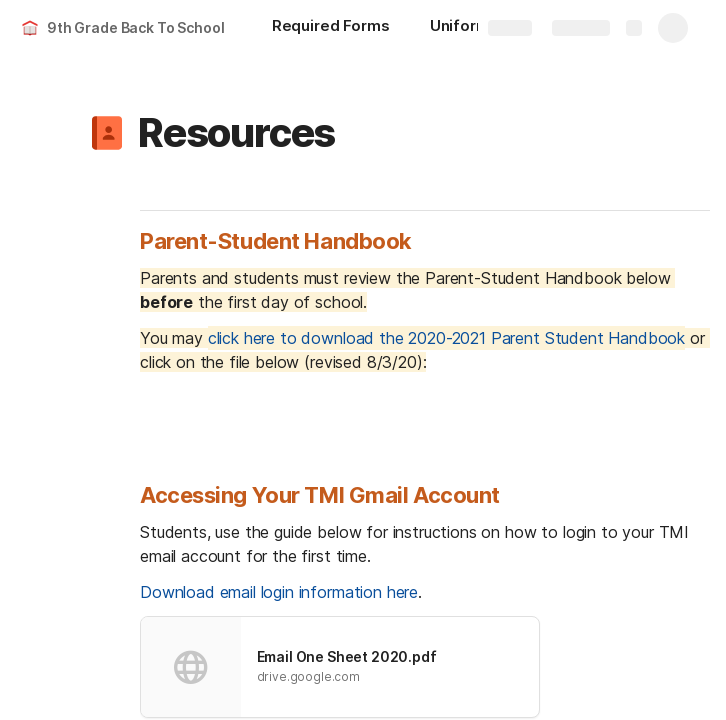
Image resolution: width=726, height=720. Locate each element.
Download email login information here (279, 592)
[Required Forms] (331, 28)
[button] (107, 133)
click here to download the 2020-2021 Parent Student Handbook (446, 338)
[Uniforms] (464, 28)
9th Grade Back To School (136, 27)
